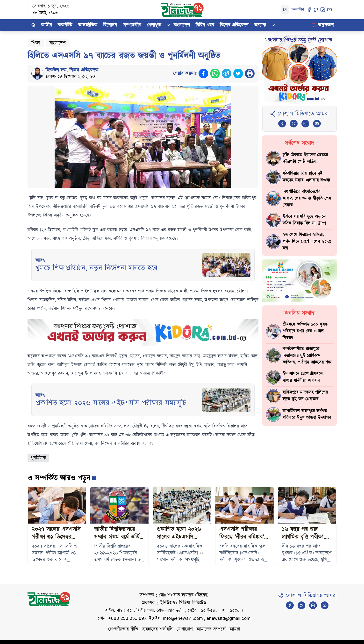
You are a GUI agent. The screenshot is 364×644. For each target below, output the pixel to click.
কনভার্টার (298, 10)
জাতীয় (46, 25)
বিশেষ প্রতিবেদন (234, 25)
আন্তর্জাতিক (88, 25)
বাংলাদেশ (182, 25)
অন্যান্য (260, 25)
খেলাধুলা (154, 25)
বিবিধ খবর (205, 25)
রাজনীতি (65, 25)
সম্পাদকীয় (132, 25)
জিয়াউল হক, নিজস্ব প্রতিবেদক (72, 70)
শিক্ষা (36, 43)
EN (285, 10)
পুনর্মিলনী (38, 458)
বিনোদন (110, 25)
